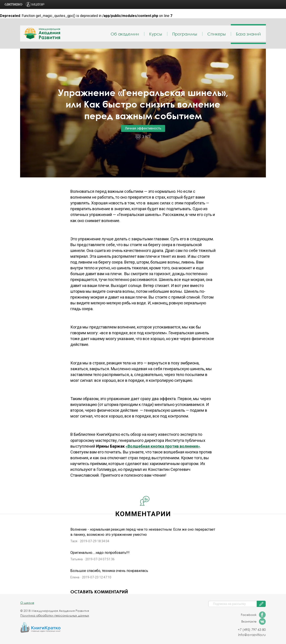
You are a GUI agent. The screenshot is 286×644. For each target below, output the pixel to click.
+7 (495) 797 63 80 (252, 629)
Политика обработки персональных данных (55, 615)
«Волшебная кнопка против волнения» (163, 446)
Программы (185, 34)
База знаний (248, 34)
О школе (27, 603)
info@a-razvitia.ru (252, 635)
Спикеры (217, 34)
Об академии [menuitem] (125, 34)
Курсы (156, 34)
